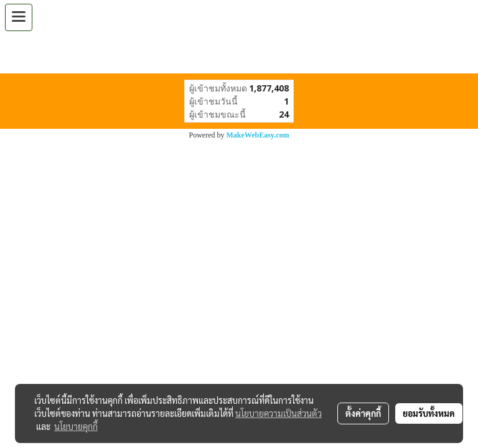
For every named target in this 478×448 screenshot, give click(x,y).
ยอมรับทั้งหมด (429, 413)
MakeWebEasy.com (258, 135)
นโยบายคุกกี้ (76, 426)
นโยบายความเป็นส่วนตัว (279, 413)
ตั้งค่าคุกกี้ (363, 413)
